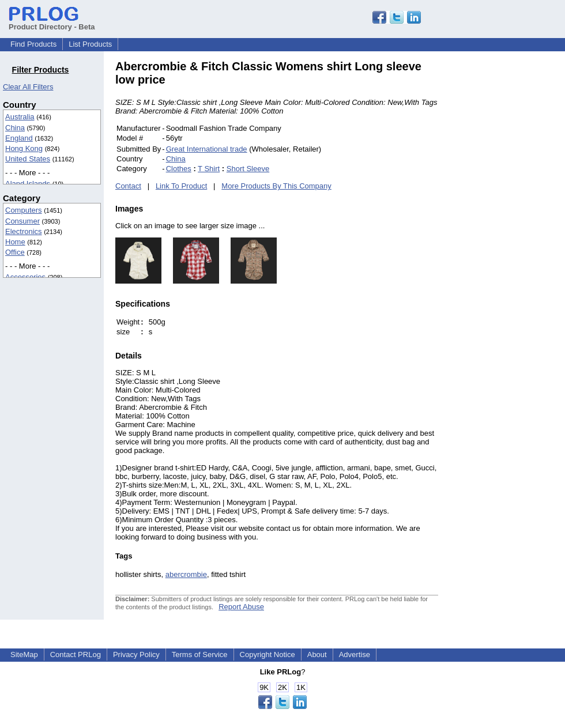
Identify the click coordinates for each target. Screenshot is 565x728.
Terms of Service (200, 655)
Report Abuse (241, 607)
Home (15, 242)
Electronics (24, 231)
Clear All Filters (28, 87)
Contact (128, 186)
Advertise (355, 655)
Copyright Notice (268, 655)
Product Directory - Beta (52, 22)
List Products (90, 44)
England (19, 138)
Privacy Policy (136, 655)
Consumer (22, 221)
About (317, 655)
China (15, 128)
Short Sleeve (248, 169)
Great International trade (207, 149)
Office (15, 252)
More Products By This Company (276, 186)
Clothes (179, 169)
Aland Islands (28, 184)
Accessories (25, 277)
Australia (20, 117)
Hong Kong (24, 148)
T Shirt (209, 169)
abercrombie (186, 574)
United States (28, 159)
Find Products (33, 44)
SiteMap (24, 655)
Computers (24, 210)
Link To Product (181, 186)
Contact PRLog (76, 655)
